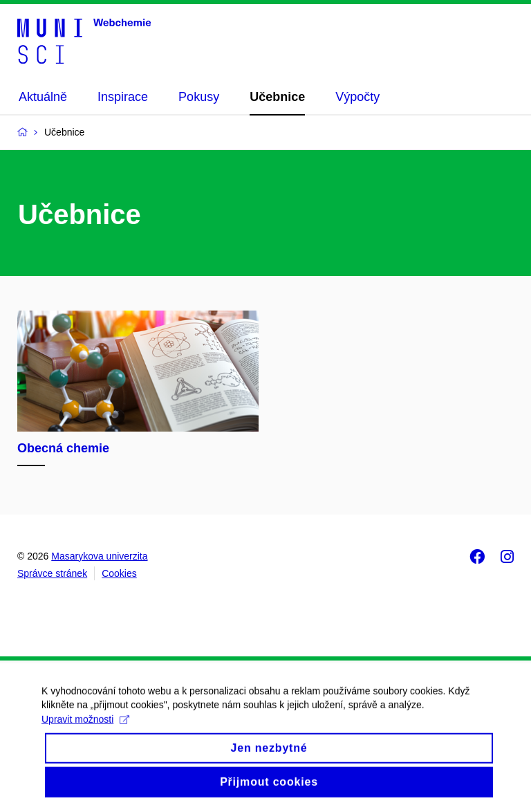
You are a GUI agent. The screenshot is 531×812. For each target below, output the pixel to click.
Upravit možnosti (85, 729)
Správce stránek (52, 573)
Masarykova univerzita (99, 556)
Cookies (119, 573)
